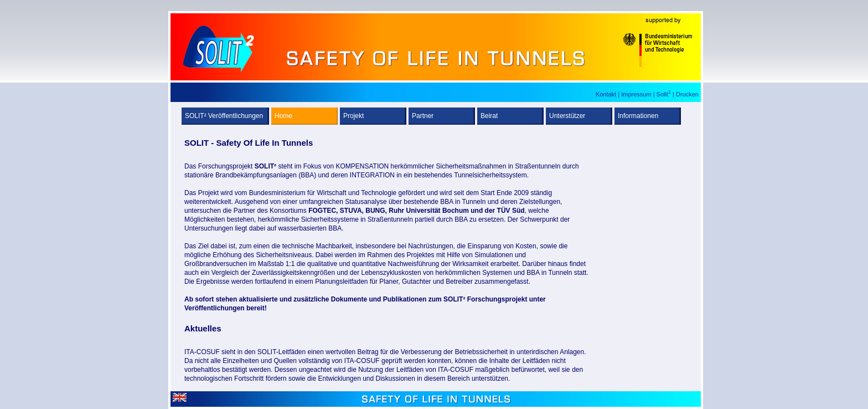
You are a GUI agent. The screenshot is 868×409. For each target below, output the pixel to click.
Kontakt (607, 94)
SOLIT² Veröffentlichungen (224, 116)
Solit (664, 94)
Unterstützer (567, 116)
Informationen (638, 116)
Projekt (353, 116)
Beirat (489, 116)
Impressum (637, 94)
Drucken (687, 94)
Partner (423, 116)
